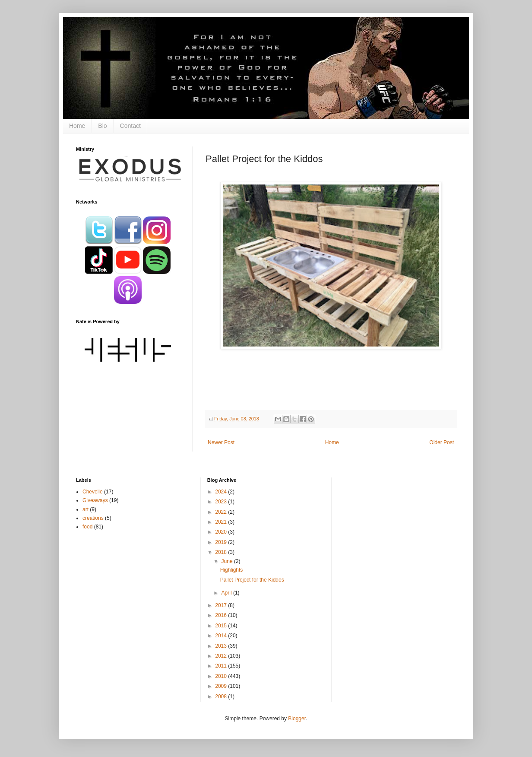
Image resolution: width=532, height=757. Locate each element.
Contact (130, 126)
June (228, 561)
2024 (222, 492)
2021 (222, 522)
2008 (222, 697)
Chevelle (93, 492)
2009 (222, 686)
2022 (222, 512)
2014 (222, 636)
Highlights (232, 570)
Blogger (297, 719)
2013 (222, 646)
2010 (222, 676)
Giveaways (95, 500)
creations (93, 518)
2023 (222, 502)
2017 (222, 605)
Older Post (442, 442)
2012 (222, 656)
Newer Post (221, 442)
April (227, 593)
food (87, 527)
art (85, 509)
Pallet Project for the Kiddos (252, 580)
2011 (222, 666)
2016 (222, 615)
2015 (222, 626)
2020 (222, 532)
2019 (222, 542)
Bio (102, 126)
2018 (222, 552)
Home (77, 126)
